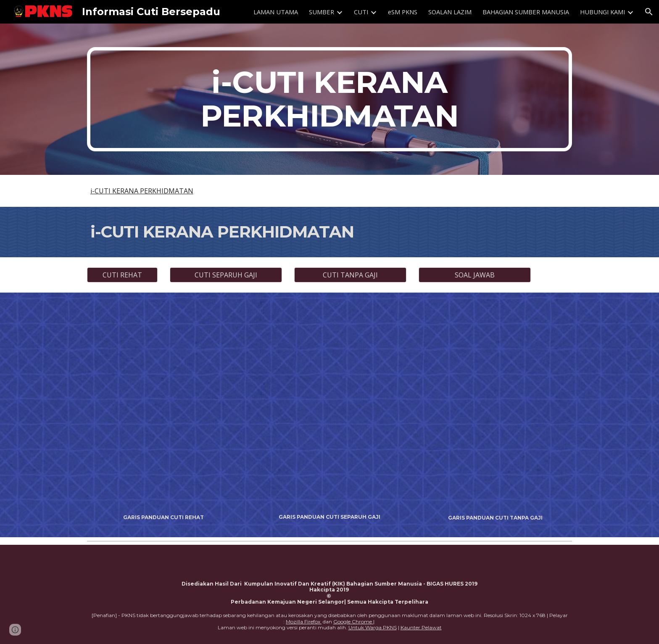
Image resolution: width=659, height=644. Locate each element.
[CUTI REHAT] (122, 275)
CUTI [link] (361, 12)
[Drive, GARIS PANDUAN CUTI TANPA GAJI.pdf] (495, 406)
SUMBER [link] (322, 12)
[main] (329, 99)
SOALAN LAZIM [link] (450, 12)
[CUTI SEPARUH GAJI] (226, 275)
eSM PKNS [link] (403, 12)
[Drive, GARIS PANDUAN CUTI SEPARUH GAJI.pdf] (329, 405)
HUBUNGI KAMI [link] (602, 12)
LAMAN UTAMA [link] (276, 12)
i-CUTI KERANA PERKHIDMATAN (142, 191)
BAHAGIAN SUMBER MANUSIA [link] (526, 12)
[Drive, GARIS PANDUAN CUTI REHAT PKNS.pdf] (164, 406)
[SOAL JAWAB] (474, 275)
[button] (649, 12)
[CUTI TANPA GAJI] (350, 275)
